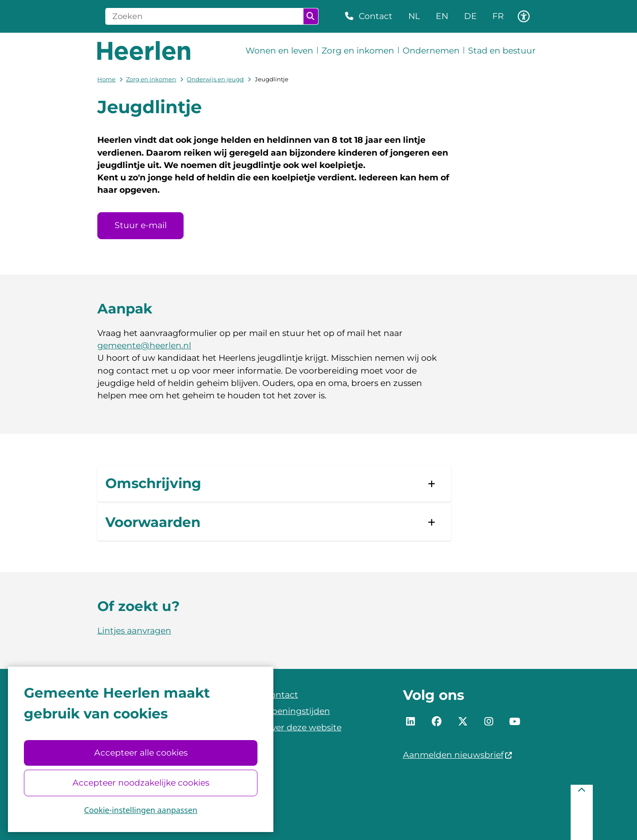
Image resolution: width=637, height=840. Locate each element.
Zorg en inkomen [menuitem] (358, 51)
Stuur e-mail (141, 225)
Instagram (489, 722)
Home (106, 79)
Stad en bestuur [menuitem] (502, 51)
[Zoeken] (205, 16)
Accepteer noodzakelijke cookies (140, 783)
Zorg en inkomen (151, 79)
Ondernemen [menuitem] (431, 51)
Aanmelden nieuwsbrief (458, 755)
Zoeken (311, 16)
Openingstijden (297, 711)
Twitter (463, 722)
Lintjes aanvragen (134, 631)
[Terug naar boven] (582, 812)
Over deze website (303, 727)
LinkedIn (411, 722)
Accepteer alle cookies (140, 753)
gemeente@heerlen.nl (144, 346)
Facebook (437, 722)
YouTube (514, 722)
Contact (281, 695)
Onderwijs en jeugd (215, 79)
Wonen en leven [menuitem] (279, 51)
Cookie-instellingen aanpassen (141, 810)
